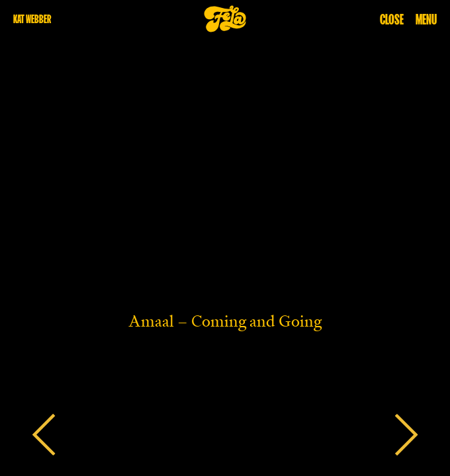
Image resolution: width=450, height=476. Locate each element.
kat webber (32, 19)
